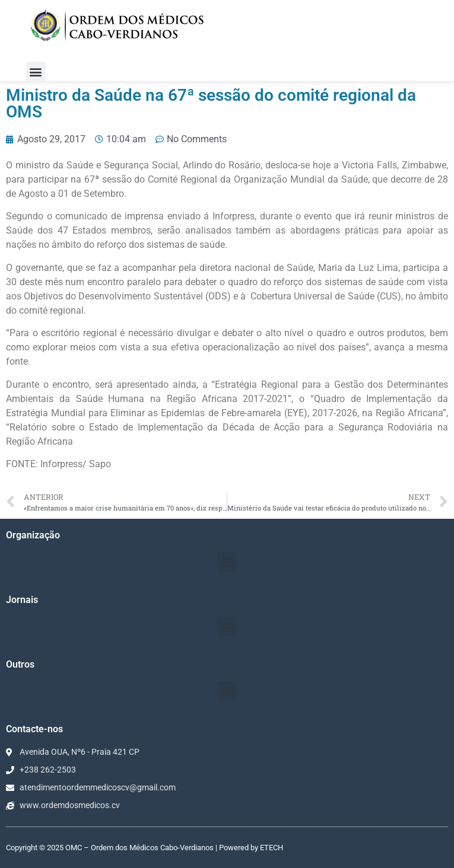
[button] (36, 71)
